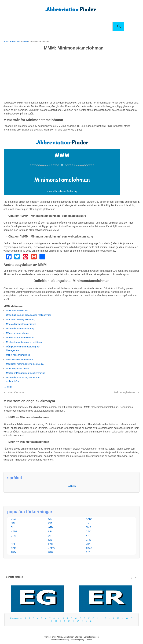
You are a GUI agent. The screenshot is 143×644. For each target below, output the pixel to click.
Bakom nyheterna (125, 392)
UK (50, 519)
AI (49, 536)
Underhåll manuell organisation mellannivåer (29, 315)
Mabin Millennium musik (18, 355)
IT (12, 540)
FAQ (51, 544)
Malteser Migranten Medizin (20, 338)
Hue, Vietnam (16, 392)
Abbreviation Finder (65, 637)
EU (12, 527)
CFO (13, 536)
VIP (88, 544)
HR (87, 536)
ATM (51, 527)
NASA (89, 519)
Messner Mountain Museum (20, 359)
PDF (13, 548)
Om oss (89, 640)
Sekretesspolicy (77, 640)
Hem (6, 42)
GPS (88, 540)
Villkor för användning (60, 640)
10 (63, 618)
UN (87, 523)
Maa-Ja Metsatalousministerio (21, 324)
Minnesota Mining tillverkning (21, 319)
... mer (8, 386)
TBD (13, 552)
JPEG (52, 548)
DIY (50, 540)
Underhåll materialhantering (20, 329)
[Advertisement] (71, 76)
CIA (50, 523)
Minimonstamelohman (17, 310)
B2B (51, 552)
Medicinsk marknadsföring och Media (25, 364)
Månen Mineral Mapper (18, 333)
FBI (13, 523)
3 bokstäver (15, 42)
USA (13, 519)
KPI (13, 544)
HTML (14, 531)
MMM (25, 42)
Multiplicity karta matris (18, 368)
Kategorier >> (17, 618)
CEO (88, 531)
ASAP (89, 548)
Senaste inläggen (14, 577)
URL (51, 531)
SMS (88, 527)
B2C (88, 552)
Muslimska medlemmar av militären (24, 342)
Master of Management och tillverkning (26, 373)
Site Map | (79, 637)
